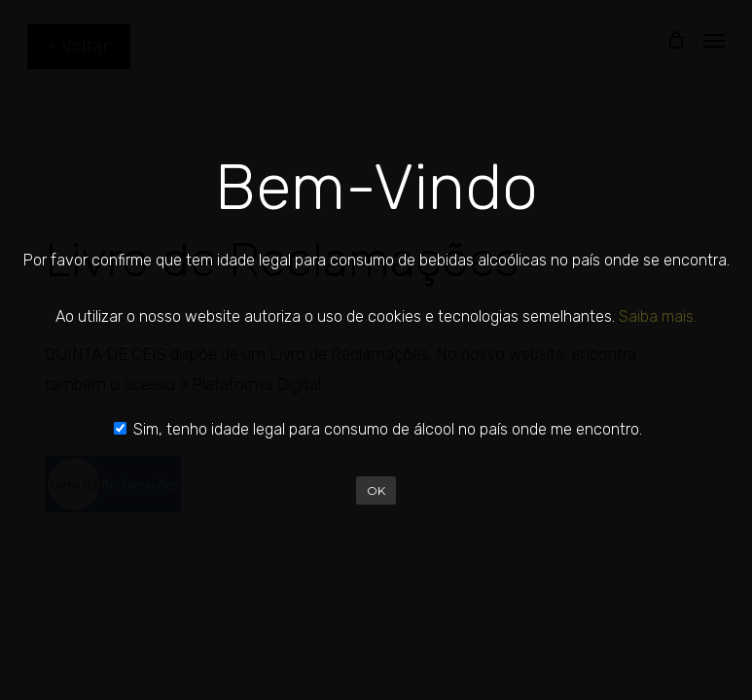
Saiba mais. (658, 316)
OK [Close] (376, 490)
